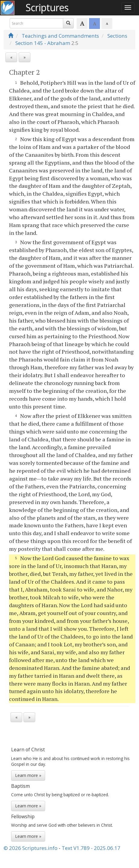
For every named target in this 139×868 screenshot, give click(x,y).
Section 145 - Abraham (43, 43)
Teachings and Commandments (60, 36)
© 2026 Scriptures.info (31, 848)
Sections (117, 36)
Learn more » (28, 775)
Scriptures (47, 7)
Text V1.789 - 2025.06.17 (91, 848)
